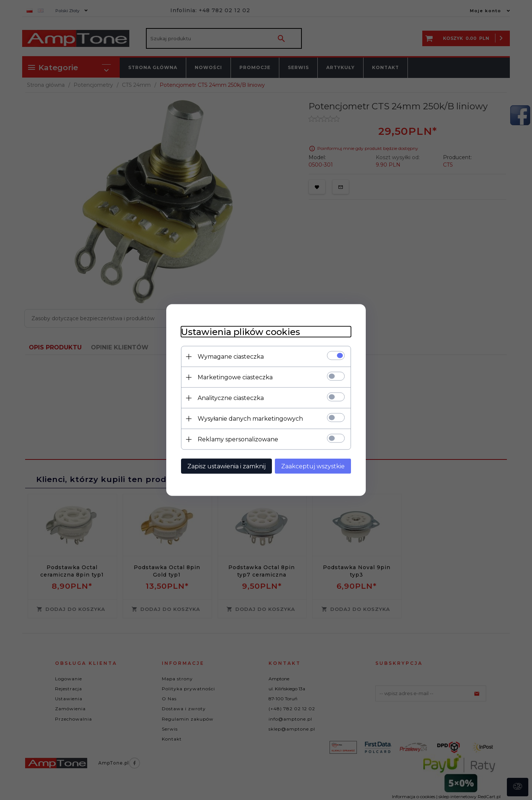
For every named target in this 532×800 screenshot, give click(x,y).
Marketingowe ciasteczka (235, 377)
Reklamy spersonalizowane (238, 439)
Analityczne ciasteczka (231, 398)
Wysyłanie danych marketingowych (250, 419)
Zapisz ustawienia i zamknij (226, 466)
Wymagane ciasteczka (231, 357)
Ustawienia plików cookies (241, 332)
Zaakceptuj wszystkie (313, 466)
